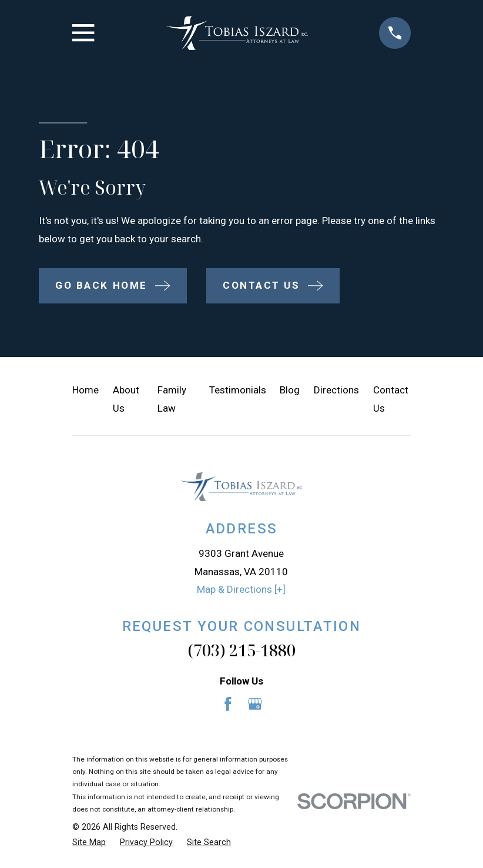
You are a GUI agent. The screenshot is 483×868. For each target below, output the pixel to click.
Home (85, 390)
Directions (336, 390)
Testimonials (238, 390)
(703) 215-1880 (241, 650)
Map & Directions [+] (241, 589)
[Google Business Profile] (255, 704)
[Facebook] (228, 704)
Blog (290, 390)
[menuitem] (89, 843)
